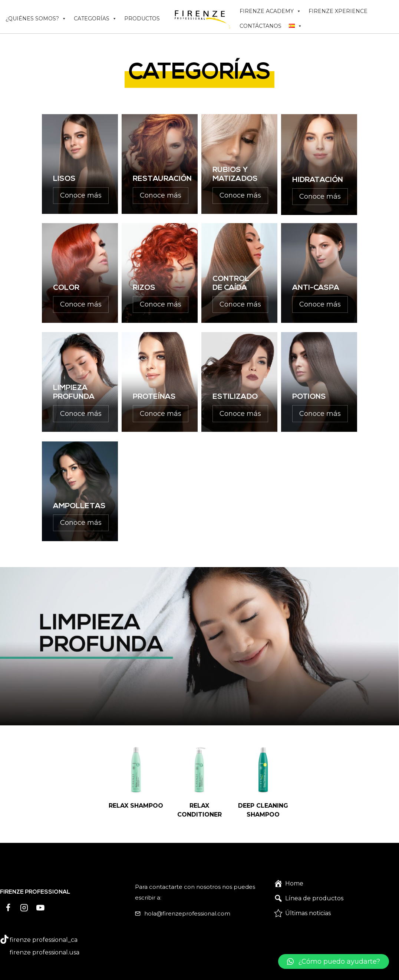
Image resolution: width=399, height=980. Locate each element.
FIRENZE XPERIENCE (338, 11)
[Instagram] (24, 898)
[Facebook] (8, 898)
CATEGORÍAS (95, 19)
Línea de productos (314, 889)
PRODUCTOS (142, 19)
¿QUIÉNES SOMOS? (36, 19)
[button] (321, 961)
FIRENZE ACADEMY (270, 11)
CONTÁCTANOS (260, 26)
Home (294, 874)
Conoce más (81, 195)
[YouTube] (40, 898)
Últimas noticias (308, 904)
